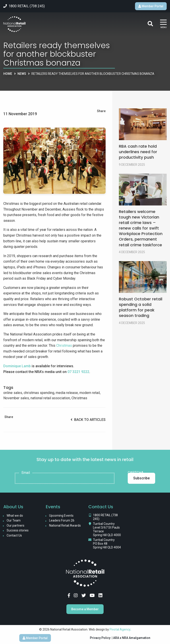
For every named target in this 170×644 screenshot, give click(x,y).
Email (26, 473)
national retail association (50, 398)
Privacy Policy (100, 638)
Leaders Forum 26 (62, 520)
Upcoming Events (61, 516)
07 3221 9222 (78, 372)
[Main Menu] (163, 24)
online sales (13, 393)
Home (8, 74)
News (22, 74)
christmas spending (39, 393)
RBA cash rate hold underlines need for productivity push (138, 152)
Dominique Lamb (17, 366)
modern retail (90, 393)
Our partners (15, 525)
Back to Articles (88, 420)
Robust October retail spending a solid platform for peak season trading (141, 307)
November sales (16, 398)
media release (67, 393)
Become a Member (85, 609)
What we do (15, 516)
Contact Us (14, 535)
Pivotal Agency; (120, 629)
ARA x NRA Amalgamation (132, 638)
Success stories (18, 530)
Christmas (64, 346)
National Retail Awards (65, 525)
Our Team (14, 520)
